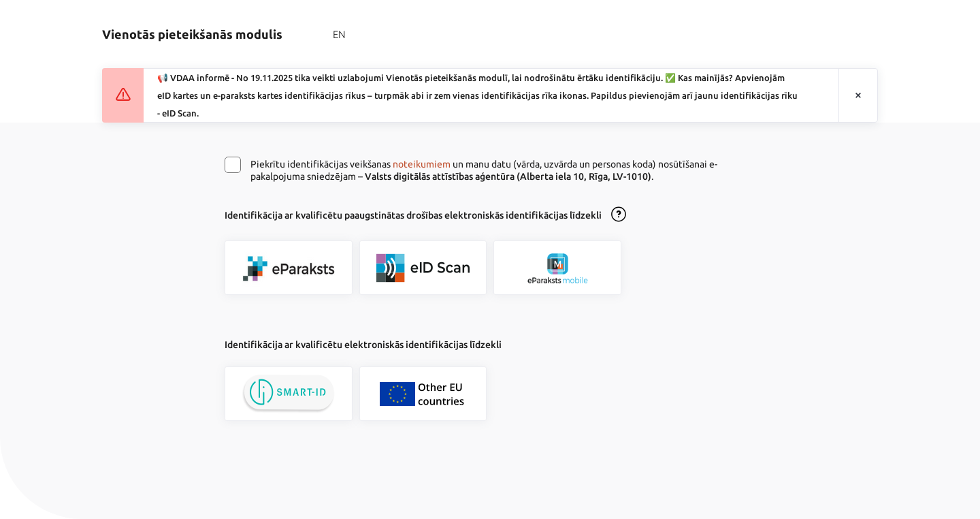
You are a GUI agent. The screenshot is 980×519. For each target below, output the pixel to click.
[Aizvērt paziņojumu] (858, 96)
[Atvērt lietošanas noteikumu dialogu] (619, 215)
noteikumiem (422, 164)
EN (339, 34)
